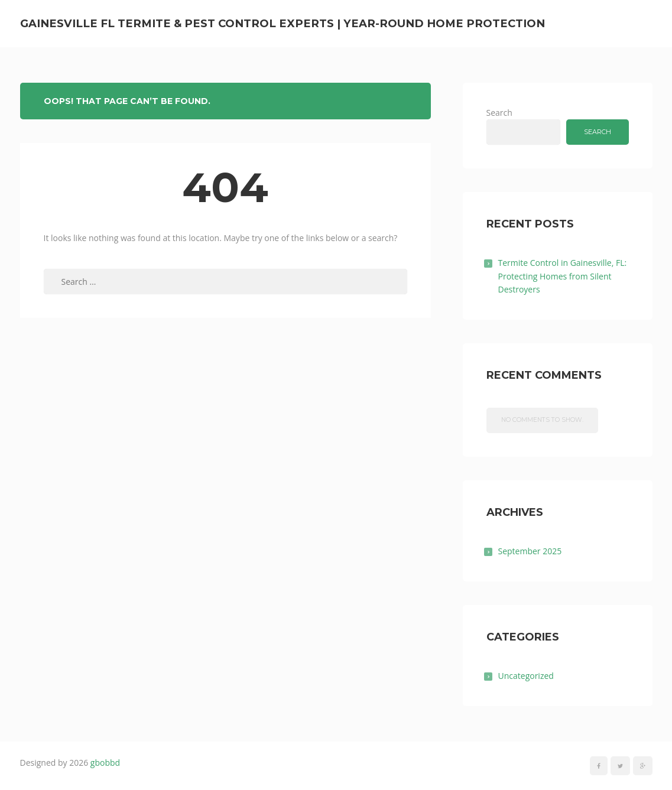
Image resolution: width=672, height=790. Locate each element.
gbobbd (105, 763)
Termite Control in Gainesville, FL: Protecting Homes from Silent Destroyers (563, 276)
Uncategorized (526, 676)
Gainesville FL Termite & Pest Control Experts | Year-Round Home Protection (283, 23)
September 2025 (530, 551)
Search (499, 113)
